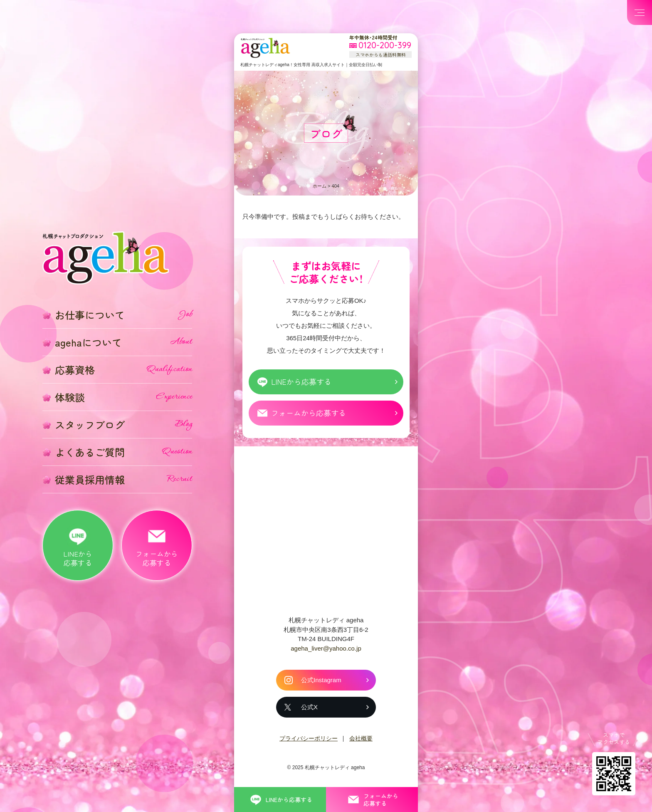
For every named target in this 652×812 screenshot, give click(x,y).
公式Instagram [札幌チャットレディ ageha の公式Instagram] (321, 680)
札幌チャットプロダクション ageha (265, 48)
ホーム (320, 186)
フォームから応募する (309, 413)
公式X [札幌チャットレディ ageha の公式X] (309, 707)
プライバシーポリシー (309, 738)
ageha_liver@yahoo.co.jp (326, 648)
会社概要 (361, 738)
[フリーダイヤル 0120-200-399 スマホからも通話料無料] (380, 46)
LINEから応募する (301, 381)
